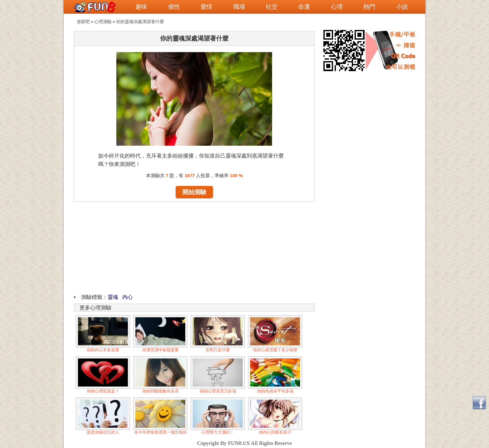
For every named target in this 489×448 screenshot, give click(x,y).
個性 (174, 7)
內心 (127, 297)
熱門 (369, 7)
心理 (337, 7)
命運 (304, 7)
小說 (402, 7)
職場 (239, 7)
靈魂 (113, 297)
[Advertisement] (194, 247)
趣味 (141, 7)
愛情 (206, 7)
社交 (272, 7)
